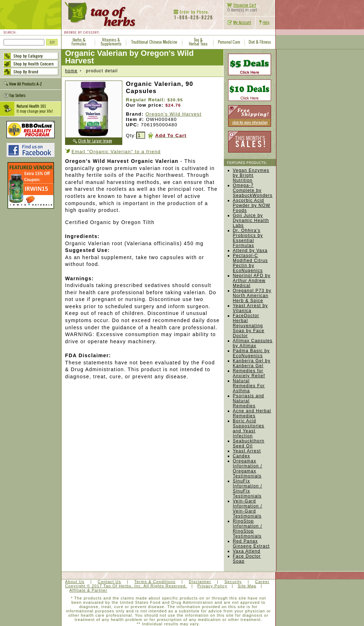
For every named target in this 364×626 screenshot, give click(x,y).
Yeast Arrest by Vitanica (250, 308)
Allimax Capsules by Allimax (253, 343)
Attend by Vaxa (250, 251)
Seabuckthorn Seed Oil (249, 443)
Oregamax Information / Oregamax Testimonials (247, 469)
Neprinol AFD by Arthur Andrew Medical (252, 281)
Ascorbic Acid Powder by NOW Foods (252, 205)
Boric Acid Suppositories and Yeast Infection (249, 428)
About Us (75, 582)
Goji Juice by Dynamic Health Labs (251, 220)
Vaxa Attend (247, 551)
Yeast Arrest (247, 451)
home (71, 71)
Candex (242, 456)
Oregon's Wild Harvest (174, 114)
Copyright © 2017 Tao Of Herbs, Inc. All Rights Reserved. (126, 586)
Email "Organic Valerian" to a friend (116, 152)
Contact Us (109, 582)
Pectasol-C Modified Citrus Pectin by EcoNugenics (250, 263)
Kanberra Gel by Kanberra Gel (252, 363)
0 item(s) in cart (240, 8)
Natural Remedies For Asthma (249, 386)
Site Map (247, 586)
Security (233, 582)
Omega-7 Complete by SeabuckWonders (253, 190)
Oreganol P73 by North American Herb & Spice (252, 296)
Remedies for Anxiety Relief (249, 373)
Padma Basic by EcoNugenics (251, 353)
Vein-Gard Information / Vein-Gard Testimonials (247, 509)
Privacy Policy (212, 586)
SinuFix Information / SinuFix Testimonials (247, 489)
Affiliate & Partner (88, 590)
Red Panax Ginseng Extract (251, 544)
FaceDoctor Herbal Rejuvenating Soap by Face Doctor (249, 326)
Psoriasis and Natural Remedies (249, 401)
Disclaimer (200, 582)
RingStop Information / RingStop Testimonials (247, 529)
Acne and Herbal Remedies (252, 413)
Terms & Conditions (155, 582)
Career (262, 582)
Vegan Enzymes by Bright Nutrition (251, 175)
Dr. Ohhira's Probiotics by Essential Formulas (248, 238)
